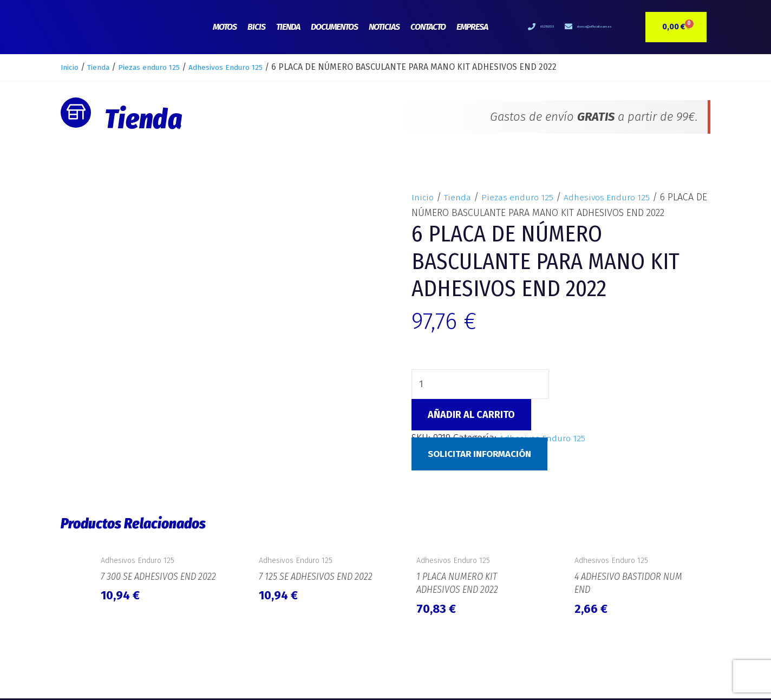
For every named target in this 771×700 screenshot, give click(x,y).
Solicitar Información (483, 455)
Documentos (334, 27)
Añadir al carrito (471, 416)
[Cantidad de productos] (481, 385)
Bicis (256, 27)
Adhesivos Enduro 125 (251, 67)
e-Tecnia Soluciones (675, 676)
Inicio (71, 67)
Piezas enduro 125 (163, 67)
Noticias (384, 27)
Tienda (288, 27)
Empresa (472, 27)
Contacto (428, 27)
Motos (225, 27)
